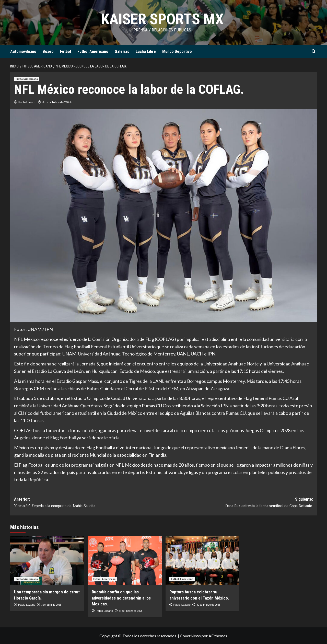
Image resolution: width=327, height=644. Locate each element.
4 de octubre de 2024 (57, 102)
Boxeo (48, 51)
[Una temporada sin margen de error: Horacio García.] (47, 561)
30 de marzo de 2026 (208, 605)
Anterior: (89, 503)
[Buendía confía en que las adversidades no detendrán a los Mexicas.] (125, 561)
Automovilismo (23, 51)
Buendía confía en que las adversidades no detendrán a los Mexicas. (121, 598)
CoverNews (190, 636)
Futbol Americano (93, 51)
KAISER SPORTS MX (162, 19)
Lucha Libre (146, 51)
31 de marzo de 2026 (131, 611)
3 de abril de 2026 (51, 605)
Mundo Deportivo (177, 51)
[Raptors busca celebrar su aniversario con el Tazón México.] (202, 561)
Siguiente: (238, 503)
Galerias (122, 51)
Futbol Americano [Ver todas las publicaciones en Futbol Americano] (27, 79)
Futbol (66, 51)
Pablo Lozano (27, 102)
